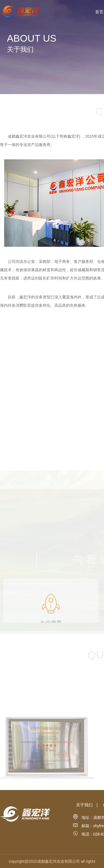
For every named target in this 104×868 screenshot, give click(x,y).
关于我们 (84, 805)
